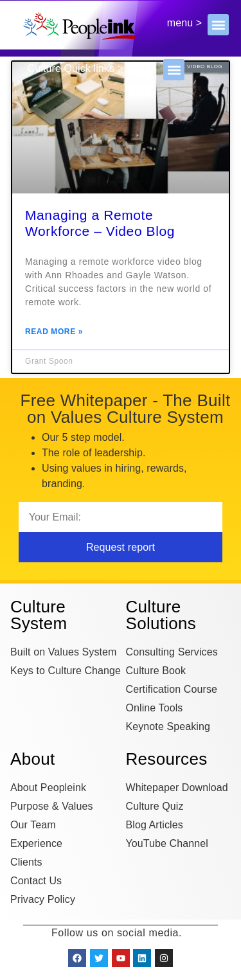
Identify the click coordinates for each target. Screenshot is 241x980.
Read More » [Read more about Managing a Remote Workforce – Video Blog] (54, 332)
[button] (218, 25)
